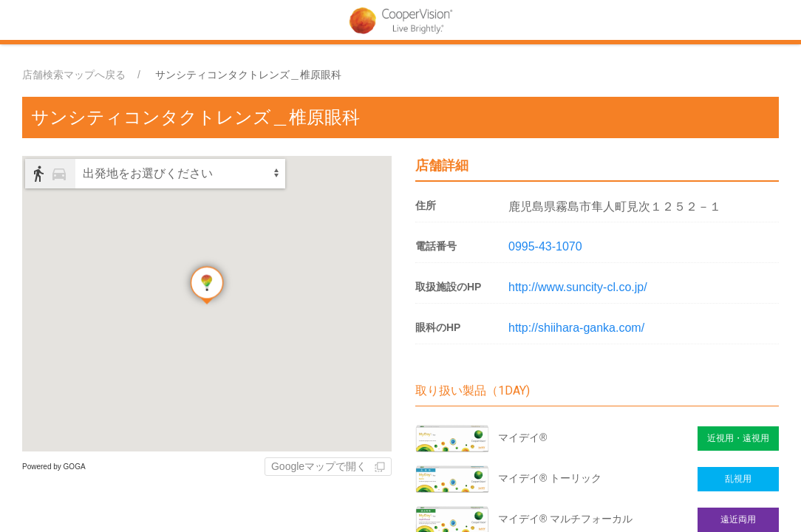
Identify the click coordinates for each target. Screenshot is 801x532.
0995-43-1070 (545, 246)
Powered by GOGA (54, 467)
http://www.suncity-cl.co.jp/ (578, 287)
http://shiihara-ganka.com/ (576, 328)
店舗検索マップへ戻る (74, 75)
